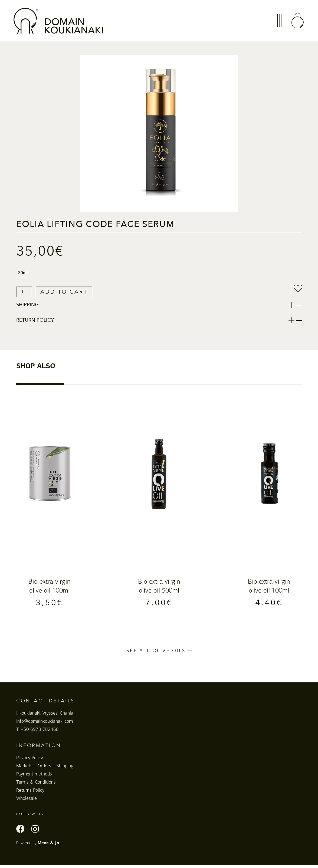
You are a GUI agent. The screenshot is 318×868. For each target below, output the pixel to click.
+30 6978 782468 (40, 732)
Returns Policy (30, 793)
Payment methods (34, 777)
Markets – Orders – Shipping (45, 769)
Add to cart (71, 292)
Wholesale (27, 801)
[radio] (22, 273)
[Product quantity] (24, 292)
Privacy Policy (30, 761)
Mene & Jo (48, 846)
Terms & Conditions (36, 785)
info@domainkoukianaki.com (45, 724)
